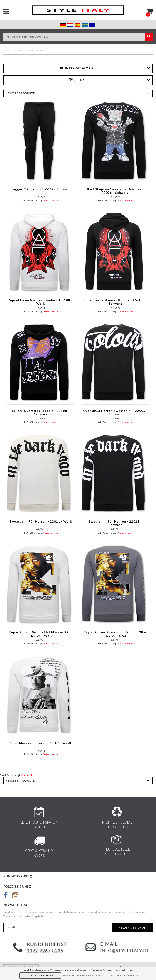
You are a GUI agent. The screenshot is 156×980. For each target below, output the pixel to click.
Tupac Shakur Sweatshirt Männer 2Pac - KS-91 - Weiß (41, 634)
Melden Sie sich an (132, 928)
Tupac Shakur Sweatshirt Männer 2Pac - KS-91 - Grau (115, 634)
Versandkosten (51, 200)
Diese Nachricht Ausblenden (40, 976)
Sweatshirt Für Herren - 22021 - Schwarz (115, 523)
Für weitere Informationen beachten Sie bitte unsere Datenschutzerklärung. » (100, 976)
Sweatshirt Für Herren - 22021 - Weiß (41, 522)
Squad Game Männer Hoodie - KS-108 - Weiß (41, 302)
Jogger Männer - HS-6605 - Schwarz (41, 189)
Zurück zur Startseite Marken (25, 50)
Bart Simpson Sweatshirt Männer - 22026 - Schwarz (115, 191)
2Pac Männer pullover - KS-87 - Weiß (41, 743)
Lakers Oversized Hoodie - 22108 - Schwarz (41, 413)
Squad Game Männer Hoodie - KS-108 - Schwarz (115, 302)
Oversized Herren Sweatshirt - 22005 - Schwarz (115, 413)
